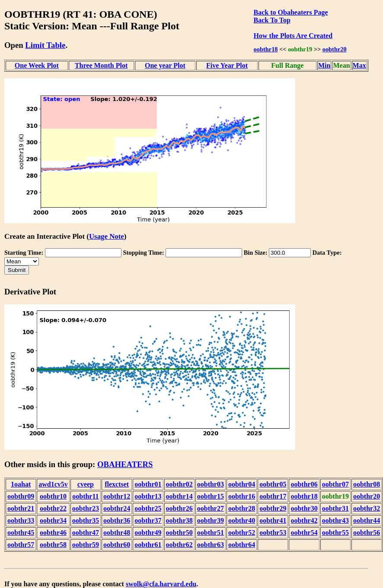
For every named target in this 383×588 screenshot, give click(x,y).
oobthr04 (242, 484)
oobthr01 (148, 484)
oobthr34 (53, 520)
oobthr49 (148, 533)
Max (359, 65)
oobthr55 (335, 533)
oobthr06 (304, 484)
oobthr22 (53, 508)
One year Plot (165, 65)
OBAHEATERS (125, 464)
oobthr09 (21, 496)
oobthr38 (179, 520)
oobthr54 (304, 533)
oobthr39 (211, 520)
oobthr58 (53, 545)
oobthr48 (117, 533)
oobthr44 (367, 520)
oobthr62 (179, 545)
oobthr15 (211, 496)
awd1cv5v (53, 484)
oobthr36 (117, 520)
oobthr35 (86, 520)
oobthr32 (367, 508)
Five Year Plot (227, 65)
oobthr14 (179, 496)
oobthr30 (304, 508)
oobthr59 (86, 545)
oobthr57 (21, 545)
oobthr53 (273, 533)
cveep (86, 484)
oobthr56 (367, 533)
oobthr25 (148, 508)
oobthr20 (335, 49)
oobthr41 (273, 520)
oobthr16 (242, 496)
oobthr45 (21, 533)
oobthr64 (242, 545)
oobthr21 (21, 508)
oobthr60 (117, 545)
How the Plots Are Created (293, 36)
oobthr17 (273, 496)
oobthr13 (148, 496)
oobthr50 (179, 533)
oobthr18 (266, 49)
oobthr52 (242, 533)
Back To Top (272, 20)
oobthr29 (273, 508)
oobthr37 (148, 520)
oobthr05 (273, 484)
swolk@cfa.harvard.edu (161, 584)
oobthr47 (86, 533)
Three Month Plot (101, 65)
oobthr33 (21, 520)
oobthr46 (53, 533)
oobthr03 (211, 484)
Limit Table (45, 45)
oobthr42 (304, 520)
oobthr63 (211, 545)
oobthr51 (211, 533)
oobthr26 (179, 508)
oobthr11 (85, 496)
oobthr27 (211, 508)
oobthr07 (335, 484)
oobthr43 (335, 520)
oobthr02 (179, 484)
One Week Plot (37, 65)
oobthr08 (367, 484)
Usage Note (107, 236)
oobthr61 (148, 545)
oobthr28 (242, 508)
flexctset (117, 484)
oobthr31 (335, 508)
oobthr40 (242, 520)
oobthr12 (117, 496)
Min (324, 65)
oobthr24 (117, 508)
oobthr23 (86, 508)
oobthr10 (53, 496)
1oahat (21, 484)
